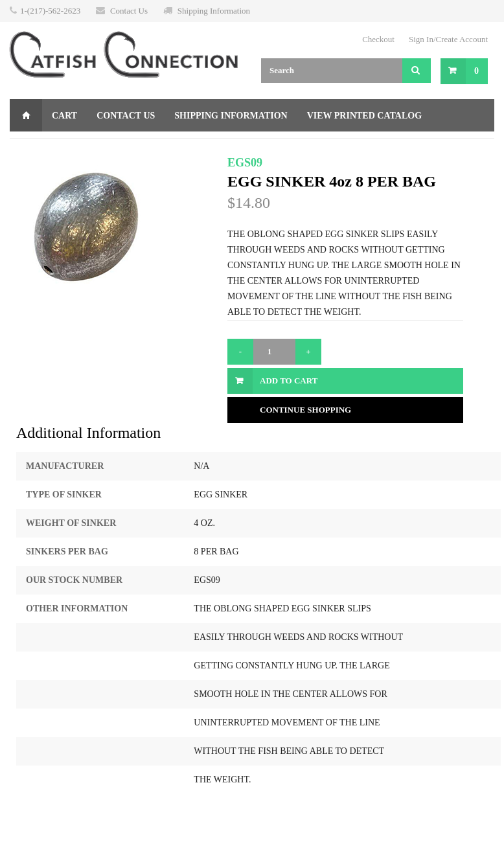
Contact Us (129, 11)
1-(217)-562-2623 (50, 11)
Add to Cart (289, 381)
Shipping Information (214, 11)
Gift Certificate (63, 148)
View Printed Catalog (364, 116)
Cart (64, 116)
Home (26, 115)
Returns (147, 148)
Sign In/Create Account (448, 39)
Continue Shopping (305, 410)
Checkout (378, 39)
